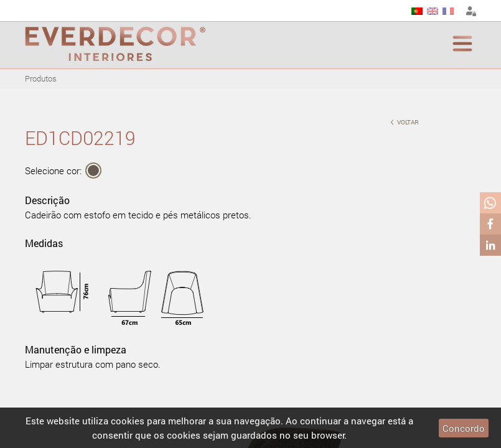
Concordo (464, 428)
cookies (128, 421)
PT (417, 11)
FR (448, 11)
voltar (405, 121)
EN (433, 11)
